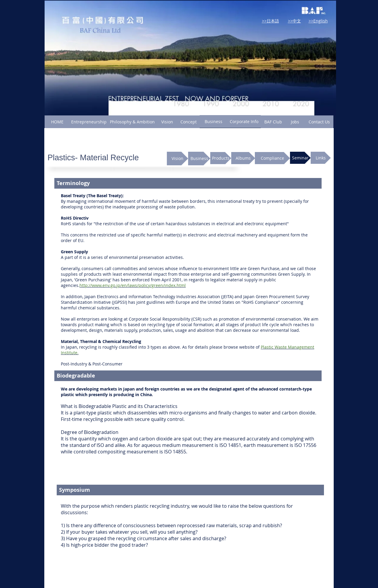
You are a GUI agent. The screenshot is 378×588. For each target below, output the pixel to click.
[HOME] (57, 122)
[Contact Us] (319, 122)
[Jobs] (295, 122)
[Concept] (189, 122)
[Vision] (167, 122)
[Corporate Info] (244, 121)
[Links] (321, 158)
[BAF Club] (273, 122)
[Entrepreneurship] (89, 122)
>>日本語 (271, 21)
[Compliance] (272, 158)
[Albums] (243, 158)
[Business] (213, 121)
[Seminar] (300, 158)
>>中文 (294, 21)
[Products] (221, 158)
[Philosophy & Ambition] (132, 122)
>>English (318, 21)
